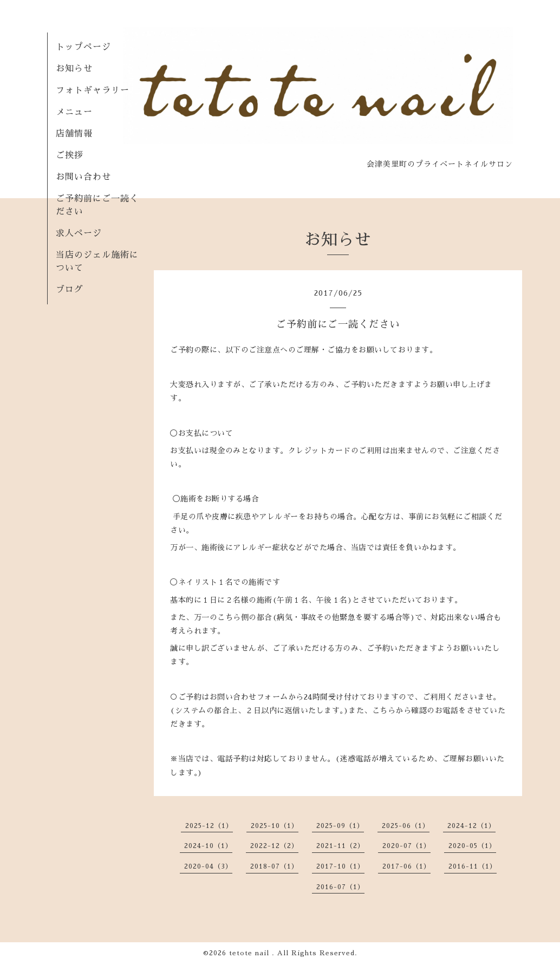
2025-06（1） (406, 826)
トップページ (83, 47)
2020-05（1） (472, 846)
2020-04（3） (208, 866)
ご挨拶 (70, 155)
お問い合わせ (83, 177)
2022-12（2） (274, 846)
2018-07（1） (274, 866)
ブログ (70, 290)
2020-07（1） (406, 846)
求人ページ (79, 233)
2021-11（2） (340, 846)
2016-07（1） (340, 887)
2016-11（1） (473, 866)
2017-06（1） (406, 866)
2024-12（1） (471, 826)
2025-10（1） (275, 826)
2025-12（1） (209, 826)
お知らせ (74, 69)
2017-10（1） (340, 866)
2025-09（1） (340, 826)
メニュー (74, 112)
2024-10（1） (208, 846)
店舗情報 (74, 134)
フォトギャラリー (93, 90)
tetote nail (250, 953)
